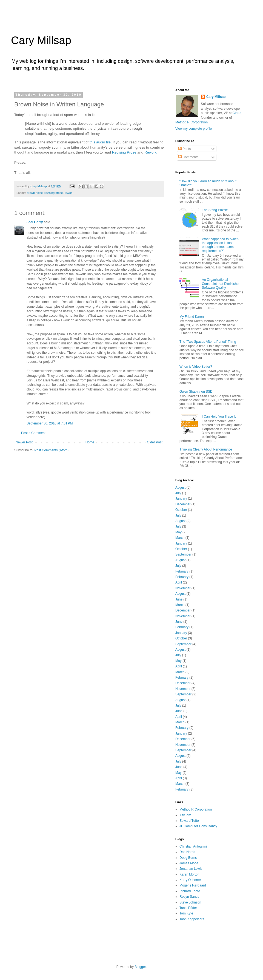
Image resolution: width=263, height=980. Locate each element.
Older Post (155, 442)
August (180, 488)
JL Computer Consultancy (198, 826)
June (179, 599)
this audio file (100, 142)
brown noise (35, 193)
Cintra (237, 113)
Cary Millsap (41, 40)
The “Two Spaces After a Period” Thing (208, 342)
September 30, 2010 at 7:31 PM (50, 423)
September (183, 554)
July (178, 493)
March (180, 538)
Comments (188, 157)
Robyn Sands (189, 897)
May (178, 532)
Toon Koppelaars (192, 919)
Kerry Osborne (190, 880)
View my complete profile (194, 129)
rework (69, 193)
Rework (151, 152)
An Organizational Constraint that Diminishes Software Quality (221, 284)
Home (90, 442)
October (181, 510)
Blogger (140, 967)
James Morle (189, 863)
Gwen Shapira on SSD (196, 392)
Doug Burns (188, 858)
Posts (185, 149)
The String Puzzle (215, 210)
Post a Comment (33, 433)
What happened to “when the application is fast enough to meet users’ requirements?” (220, 245)
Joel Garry (35, 222)
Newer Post (24, 442)
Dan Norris (187, 852)
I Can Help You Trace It (219, 417)
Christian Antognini (193, 846)
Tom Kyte (186, 913)
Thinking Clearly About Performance (206, 449)
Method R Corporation (191, 122)
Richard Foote (190, 891)
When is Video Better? (196, 367)
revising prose (54, 193)
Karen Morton (189, 874)
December (183, 504)
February (182, 571)
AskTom (185, 815)
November (183, 588)
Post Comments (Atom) (51, 450)
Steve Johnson (190, 902)
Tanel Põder (188, 908)
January (181, 499)
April (179, 582)
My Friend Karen (192, 317)
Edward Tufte (189, 821)
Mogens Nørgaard (193, 885)
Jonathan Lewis (191, 869)
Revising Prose (124, 152)
